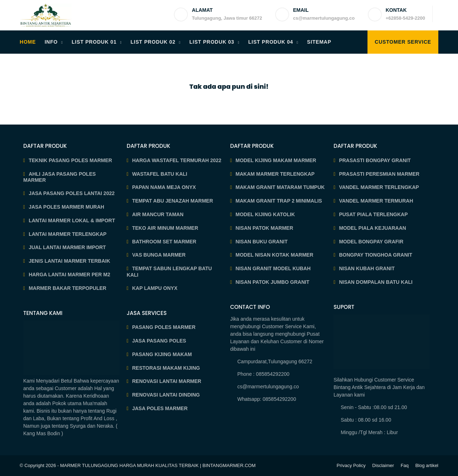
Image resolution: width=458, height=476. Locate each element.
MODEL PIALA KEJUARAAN (372, 228)
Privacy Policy (351, 465)
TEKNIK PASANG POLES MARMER (70, 160)
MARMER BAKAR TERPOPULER (67, 288)
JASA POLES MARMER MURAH (66, 207)
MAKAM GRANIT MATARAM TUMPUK (280, 187)
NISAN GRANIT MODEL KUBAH (273, 268)
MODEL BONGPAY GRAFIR (371, 242)
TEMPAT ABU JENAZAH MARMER (172, 201)
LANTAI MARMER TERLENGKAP (68, 234)
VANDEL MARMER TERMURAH (376, 201)
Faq (405, 465)
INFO (51, 42)
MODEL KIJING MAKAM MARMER (276, 160)
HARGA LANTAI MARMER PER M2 (69, 275)
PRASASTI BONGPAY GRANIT (375, 160)
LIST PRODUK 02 (153, 42)
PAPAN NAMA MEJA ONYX (164, 187)
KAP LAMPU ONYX (155, 288)
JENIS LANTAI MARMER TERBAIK (69, 261)
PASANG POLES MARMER (164, 327)
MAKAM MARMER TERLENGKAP (275, 174)
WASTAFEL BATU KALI (160, 174)
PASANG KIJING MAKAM (162, 354)
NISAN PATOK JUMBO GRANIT (272, 282)
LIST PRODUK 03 (212, 42)
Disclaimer (383, 465)
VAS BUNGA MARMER (159, 255)
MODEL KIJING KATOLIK (265, 214)
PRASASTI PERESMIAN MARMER (379, 174)
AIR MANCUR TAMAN (158, 214)
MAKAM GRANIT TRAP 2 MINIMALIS (279, 201)
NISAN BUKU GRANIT (261, 242)
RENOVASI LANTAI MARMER (167, 381)
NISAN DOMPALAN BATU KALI (376, 282)
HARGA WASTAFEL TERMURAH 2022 (177, 160)
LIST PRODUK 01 (94, 42)
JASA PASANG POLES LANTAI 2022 (72, 193)
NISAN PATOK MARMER (264, 228)
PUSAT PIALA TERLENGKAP (373, 214)
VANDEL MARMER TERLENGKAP (379, 187)
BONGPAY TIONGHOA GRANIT (376, 255)
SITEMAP (319, 42)
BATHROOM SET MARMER (164, 242)
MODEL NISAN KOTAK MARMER (274, 255)
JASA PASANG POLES (159, 341)
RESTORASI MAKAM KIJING (166, 368)
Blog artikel (427, 465)
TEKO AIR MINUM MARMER (165, 228)
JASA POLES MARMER (160, 408)
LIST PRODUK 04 (271, 42)
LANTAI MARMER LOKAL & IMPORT (72, 220)
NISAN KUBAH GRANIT (367, 268)
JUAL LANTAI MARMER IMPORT (67, 247)
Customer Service (403, 42)
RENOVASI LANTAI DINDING (166, 395)
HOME (28, 42)
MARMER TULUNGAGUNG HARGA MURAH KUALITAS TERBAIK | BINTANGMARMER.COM (158, 465)
